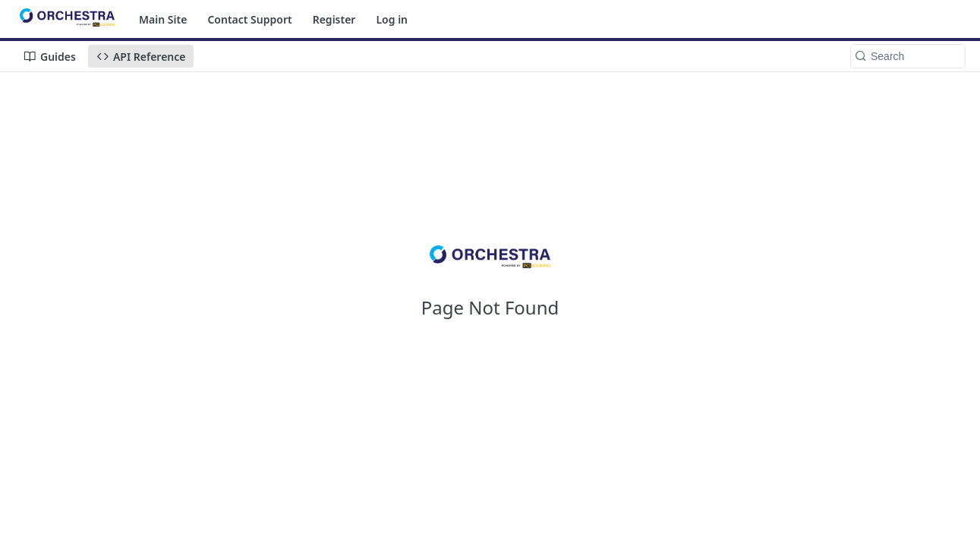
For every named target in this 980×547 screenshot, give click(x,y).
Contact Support (249, 19)
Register (334, 19)
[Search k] (908, 56)
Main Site (163, 19)
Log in (392, 19)
